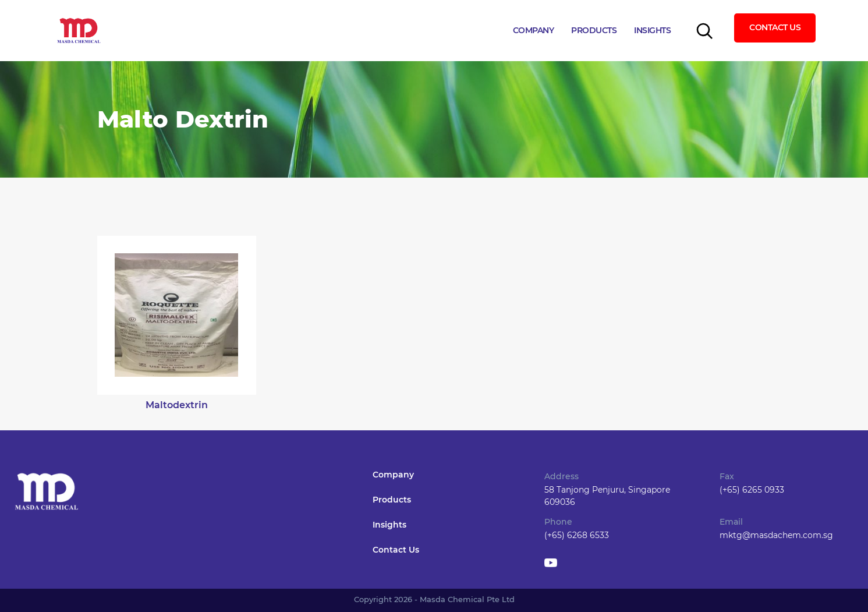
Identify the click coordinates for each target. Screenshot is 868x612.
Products (594, 30)
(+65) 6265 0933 (752, 490)
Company (534, 30)
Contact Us (775, 27)
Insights (652, 30)
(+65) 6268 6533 (577, 535)
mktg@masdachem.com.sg (776, 535)
